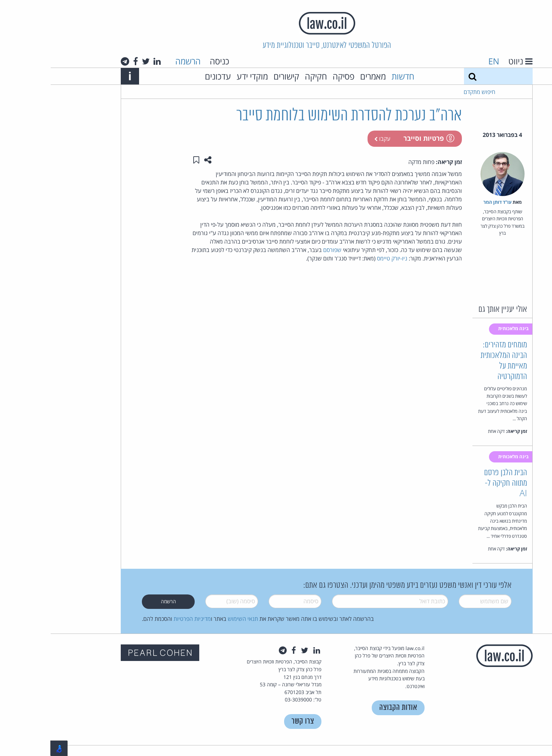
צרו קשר (252, 721)
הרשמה (137, 61)
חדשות (352, 76)
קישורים (236, 76)
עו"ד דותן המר (447, 202)
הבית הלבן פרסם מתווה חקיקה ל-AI (455, 483)
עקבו (332, 139)
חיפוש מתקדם (429, 92)
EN (443, 61)
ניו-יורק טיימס (341, 258)
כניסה (169, 61)
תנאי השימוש (192, 619)
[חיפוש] (422, 76)
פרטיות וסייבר (378, 138)
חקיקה (265, 76)
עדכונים (167, 76)
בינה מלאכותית (463, 328)
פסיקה (293, 76)
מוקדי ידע (202, 76)
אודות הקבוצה (347, 708)
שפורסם (281, 250)
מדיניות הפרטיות (142, 619)
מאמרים (322, 76)
